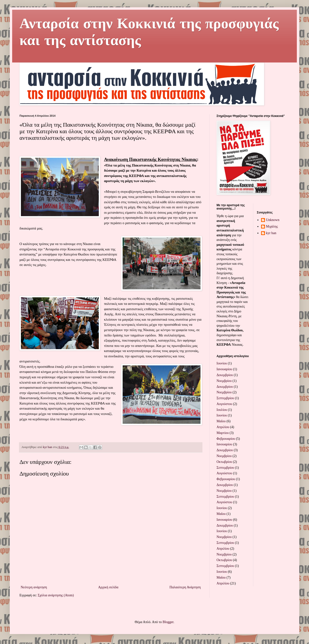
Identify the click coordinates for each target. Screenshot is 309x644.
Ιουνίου (222, 363)
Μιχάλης (272, 226)
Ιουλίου (222, 410)
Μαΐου (221, 421)
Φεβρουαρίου (226, 439)
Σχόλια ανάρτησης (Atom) (56, 595)
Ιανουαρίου (224, 369)
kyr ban (271, 233)
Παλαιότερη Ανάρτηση (185, 587)
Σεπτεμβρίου (225, 398)
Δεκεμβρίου (225, 375)
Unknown (273, 220)
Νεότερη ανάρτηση (34, 587)
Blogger (168, 622)
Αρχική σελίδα (108, 587)
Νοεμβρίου (224, 381)
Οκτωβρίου (224, 462)
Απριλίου (223, 427)
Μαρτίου (223, 433)
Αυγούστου (224, 404)
